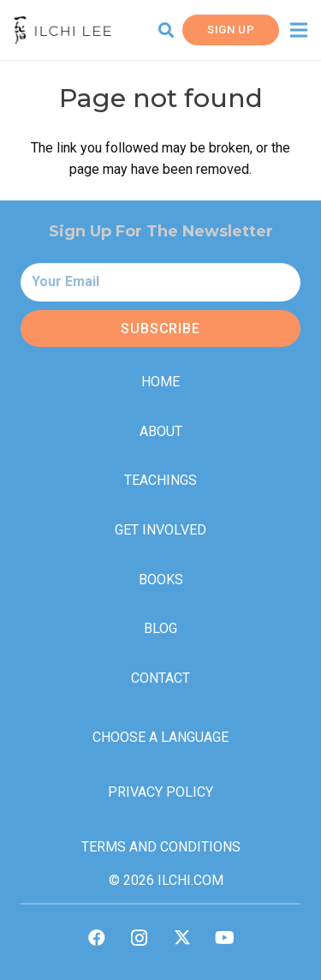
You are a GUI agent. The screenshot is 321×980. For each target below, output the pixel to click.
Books (161, 580)
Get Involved (160, 530)
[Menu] (299, 30)
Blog (160, 628)
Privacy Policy (160, 792)
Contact (160, 678)
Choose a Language (160, 737)
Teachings (160, 480)
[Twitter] (182, 938)
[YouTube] (225, 938)
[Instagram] (140, 938)
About (161, 431)
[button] (166, 30)
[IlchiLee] (62, 30)
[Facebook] (97, 938)
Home (160, 382)
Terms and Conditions (161, 847)
